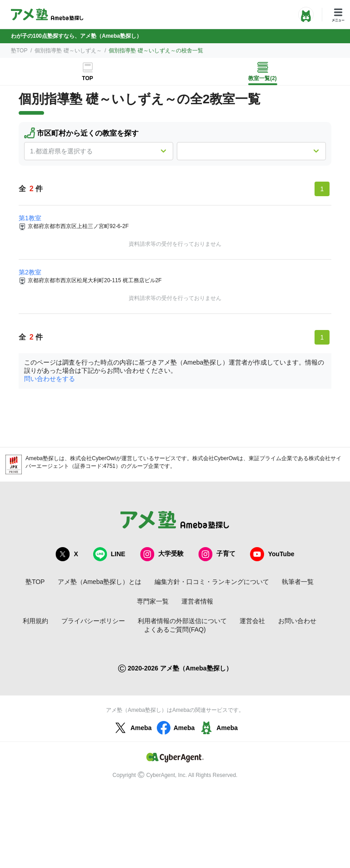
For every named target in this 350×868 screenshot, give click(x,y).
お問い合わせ (297, 621)
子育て (217, 554)
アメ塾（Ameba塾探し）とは (100, 582)
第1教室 (30, 218)
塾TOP (19, 51)
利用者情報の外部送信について (182, 621)
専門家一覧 (153, 601)
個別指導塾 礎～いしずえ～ (68, 51)
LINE (109, 554)
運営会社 (252, 621)
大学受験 (162, 554)
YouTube (272, 554)
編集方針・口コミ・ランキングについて (212, 582)
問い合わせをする (50, 379)
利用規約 (35, 621)
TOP (87, 78)
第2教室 (30, 272)
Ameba (132, 728)
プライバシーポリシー (93, 621)
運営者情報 (197, 601)
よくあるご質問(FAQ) (175, 629)
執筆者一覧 (298, 582)
